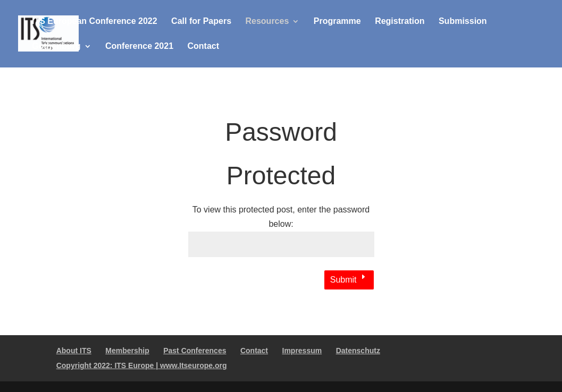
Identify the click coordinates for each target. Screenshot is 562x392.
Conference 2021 (139, 46)
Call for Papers (201, 22)
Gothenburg (56, 46)
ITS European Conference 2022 (95, 22)
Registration (400, 22)
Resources (267, 22)
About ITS (74, 351)
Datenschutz (358, 351)
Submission (463, 22)
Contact (204, 46)
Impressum (302, 351)
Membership (127, 351)
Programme (337, 22)
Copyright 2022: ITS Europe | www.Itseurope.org (142, 365)
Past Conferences (195, 351)
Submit (343, 280)
